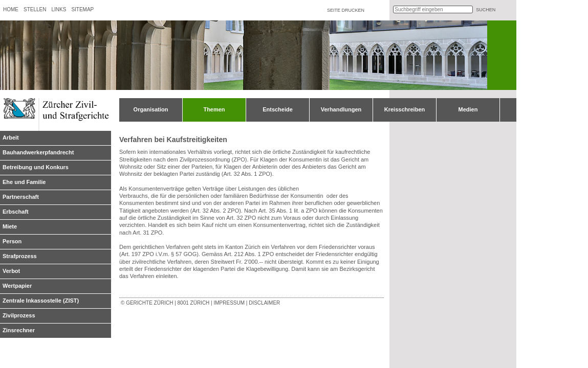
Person (12, 241)
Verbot (11, 271)
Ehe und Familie (24, 182)
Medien (468, 109)
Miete (10, 226)
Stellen (35, 9)
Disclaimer (264, 303)
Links (59, 9)
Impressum (229, 303)
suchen (486, 10)
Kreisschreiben (405, 109)
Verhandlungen (341, 109)
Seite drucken (346, 10)
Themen (214, 109)
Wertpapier (17, 286)
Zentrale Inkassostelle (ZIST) (41, 301)
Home (11, 9)
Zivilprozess (19, 315)
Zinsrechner (19, 330)
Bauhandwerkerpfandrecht (38, 152)
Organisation (151, 109)
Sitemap (82, 9)
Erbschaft (16, 212)
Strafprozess (20, 256)
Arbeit (11, 137)
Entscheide (278, 109)
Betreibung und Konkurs (36, 167)
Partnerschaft (21, 197)
